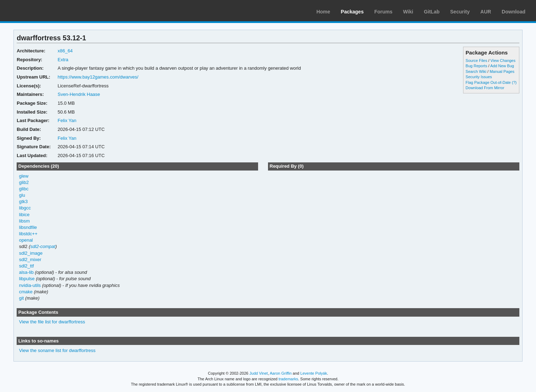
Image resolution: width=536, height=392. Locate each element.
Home (323, 12)
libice (24, 215)
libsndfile (28, 227)
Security (460, 12)
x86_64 (65, 51)
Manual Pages (502, 71)
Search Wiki (476, 71)
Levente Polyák (313, 373)
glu (22, 195)
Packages (352, 12)
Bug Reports (476, 66)
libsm (24, 221)
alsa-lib (26, 272)
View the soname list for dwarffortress (57, 350)
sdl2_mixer (30, 260)
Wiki (408, 12)
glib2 (24, 182)
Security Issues (479, 77)
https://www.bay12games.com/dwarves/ (98, 77)
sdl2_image (31, 253)
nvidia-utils (30, 285)
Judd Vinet (259, 373)
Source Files (476, 60)
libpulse (27, 279)
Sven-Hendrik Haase (79, 94)
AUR (486, 12)
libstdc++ (28, 234)
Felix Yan (67, 120)
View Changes (503, 60)
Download (514, 12)
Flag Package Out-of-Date (488, 82)
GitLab (432, 12)
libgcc (25, 208)
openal (26, 240)
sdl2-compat (43, 246)
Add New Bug (502, 66)
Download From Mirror (485, 88)
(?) (514, 82)
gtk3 (24, 201)
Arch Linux (39, 11)
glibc (24, 189)
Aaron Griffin (281, 373)
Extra (63, 60)
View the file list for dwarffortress (52, 322)
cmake (26, 292)
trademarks (288, 379)
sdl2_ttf (27, 266)
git (22, 298)
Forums (383, 12)
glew (24, 176)
